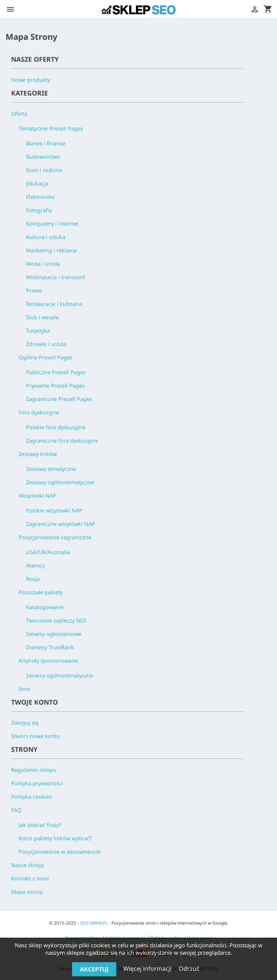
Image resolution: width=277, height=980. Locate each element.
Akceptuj (94, 969)
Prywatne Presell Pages (55, 386)
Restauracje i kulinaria (54, 304)
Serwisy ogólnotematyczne (60, 675)
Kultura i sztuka (46, 237)
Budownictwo (43, 157)
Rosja (33, 579)
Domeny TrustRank (50, 647)
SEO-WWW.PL (94, 923)
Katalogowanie (45, 607)
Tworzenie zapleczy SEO (56, 620)
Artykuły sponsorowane (48, 661)
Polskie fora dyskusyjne (56, 427)
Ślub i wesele (42, 317)
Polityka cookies (32, 797)
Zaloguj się (25, 723)
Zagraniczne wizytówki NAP (61, 524)
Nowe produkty (31, 80)
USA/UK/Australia (48, 552)
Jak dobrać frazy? (40, 825)
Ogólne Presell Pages (45, 357)
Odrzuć (189, 968)
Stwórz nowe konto (35, 736)
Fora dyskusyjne (39, 412)
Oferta (19, 114)
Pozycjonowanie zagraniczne (55, 537)
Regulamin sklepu (34, 770)
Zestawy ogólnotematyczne (60, 482)
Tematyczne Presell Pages (51, 128)
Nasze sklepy (27, 865)
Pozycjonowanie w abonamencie (60, 852)
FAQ (16, 810)
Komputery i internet (52, 224)
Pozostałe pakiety (41, 592)
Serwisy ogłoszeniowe (54, 634)
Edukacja (37, 183)
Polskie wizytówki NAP (54, 510)
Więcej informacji (148, 968)
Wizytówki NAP (37, 496)
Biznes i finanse (46, 143)
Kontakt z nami (30, 878)
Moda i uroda (43, 264)
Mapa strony (27, 892)
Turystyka (38, 331)
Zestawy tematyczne (51, 469)
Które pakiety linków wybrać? (55, 838)
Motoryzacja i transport (56, 277)
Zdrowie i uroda (46, 344)
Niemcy (35, 565)
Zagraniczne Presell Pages (59, 399)
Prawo (34, 290)
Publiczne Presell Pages (56, 372)
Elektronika (40, 197)
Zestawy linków (38, 454)
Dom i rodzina (44, 170)
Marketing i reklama (51, 250)
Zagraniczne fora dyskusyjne (62, 441)
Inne (24, 689)
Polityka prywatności (37, 783)
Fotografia (39, 210)
